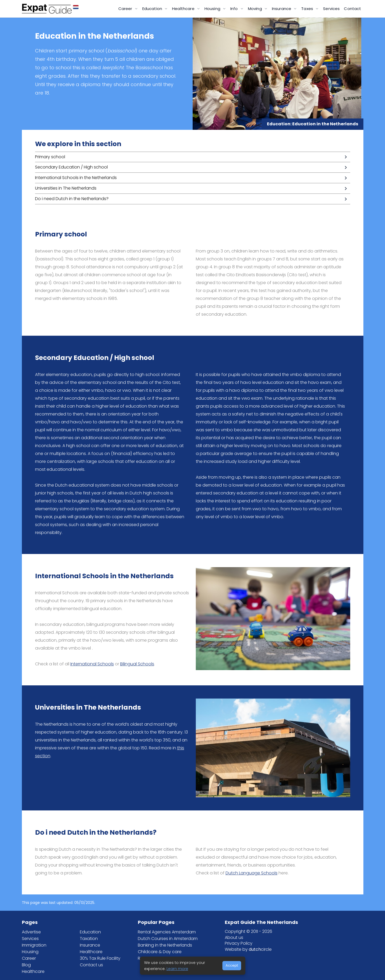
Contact (352, 9)
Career (29, 958)
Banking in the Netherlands (165, 945)
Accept (232, 965)
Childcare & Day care (160, 952)
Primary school (50, 157)
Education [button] (153, 9)
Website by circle (248, 949)
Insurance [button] (282, 9)
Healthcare (33, 971)
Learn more (177, 969)
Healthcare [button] (184, 9)
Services (331, 9)
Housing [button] (213, 9)
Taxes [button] (308, 9)
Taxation (89, 939)
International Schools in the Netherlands (76, 178)
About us (234, 937)
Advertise (31, 932)
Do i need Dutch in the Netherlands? (72, 199)
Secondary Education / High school (71, 167)
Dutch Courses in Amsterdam (168, 939)
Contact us (91, 965)
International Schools (92, 664)
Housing (30, 952)
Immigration (34, 945)
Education (90, 932)
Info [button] (235, 9)
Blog (26, 965)
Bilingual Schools (137, 664)
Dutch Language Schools (252, 873)
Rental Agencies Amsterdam (167, 932)
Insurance (90, 945)
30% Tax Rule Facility (100, 958)
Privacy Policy (239, 943)
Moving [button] (255, 9)
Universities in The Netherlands (66, 188)
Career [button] (126, 9)
